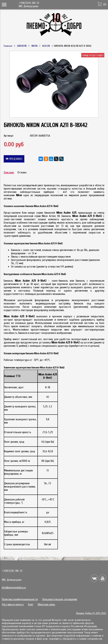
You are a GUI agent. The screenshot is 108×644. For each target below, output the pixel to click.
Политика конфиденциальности (20, 599)
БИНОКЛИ (22, 46)
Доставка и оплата (13, 604)
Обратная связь (46, 604)
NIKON (34, 46)
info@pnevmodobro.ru (14, 588)
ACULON (46, 46)
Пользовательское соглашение (60, 599)
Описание (9, 172)
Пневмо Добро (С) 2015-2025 (91, 613)
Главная (8, 46)
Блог (31, 604)
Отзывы (22, 172)
